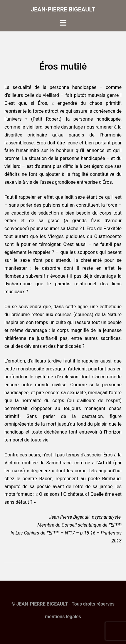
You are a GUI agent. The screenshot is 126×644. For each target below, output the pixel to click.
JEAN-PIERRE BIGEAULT (63, 9)
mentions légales (63, 617)
